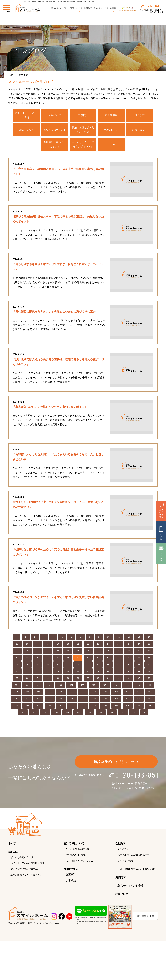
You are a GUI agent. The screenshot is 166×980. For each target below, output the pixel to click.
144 (83, 706)
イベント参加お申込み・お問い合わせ (137, 870)
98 (149, 679)
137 (150, 699)
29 (17, 652)
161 (134, 713)
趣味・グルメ (26, 130)
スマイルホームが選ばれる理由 (133, 856)
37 (98, 652)
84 (149, 672)
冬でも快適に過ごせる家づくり (26, 876)
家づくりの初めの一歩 (22, 858)
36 (88, 652)
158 (101, 713)
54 (129, 658)
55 (139, 658)
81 (118, 672)
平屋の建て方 (111, 130)
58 (27, 665)
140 (38, 706)
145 (94, 706)
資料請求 (120, 878)
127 (38, 699)
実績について (72, 870)
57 (17, 665)
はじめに (13, 852)
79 (98, 672)
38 (108, 652)
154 (56, 713)
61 (58, 665)
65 (98, 665)
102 (49, 686)
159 (112, 713)
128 (50, 699)
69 (139, 665)
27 (139, 645)
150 (150, 706)
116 (61, 693)
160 (123, 713)
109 (127, 686)
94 (108, 679)
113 (27, 693)
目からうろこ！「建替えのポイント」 (83, 144)
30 (27, 652)
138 (16, 706)
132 (94, 699)
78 (88, 672)
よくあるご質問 (125, 862)
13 (139, 638)
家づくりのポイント (55, 130)
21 (78, 645)
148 (128, 706)
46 (47, 658)
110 (138, 686)
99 (16, 686)
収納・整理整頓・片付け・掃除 (83, 130)
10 (108, 638)
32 (47, 652)
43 (17, 658)
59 (37, 665)
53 (118, 658)
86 (27, 679)
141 (50, 706)
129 (61, 699)
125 (16, 699)
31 (37, 652)
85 (17, 679)
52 (108, 658)
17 (37, 645)
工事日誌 (83, 115)
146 (105, 706)
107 (105, 686)
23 (98, 645)
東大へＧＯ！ (140, 130)
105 (83, 686)
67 (118, 665)
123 (139, 693)
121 (116, 693)
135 (128, 699)
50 (88, 658)
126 (27, 699)
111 (149, 686)
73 (37, 672)
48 (68, 658)
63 (78, 665)
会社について (124, 850)
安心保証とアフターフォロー (81, 862)
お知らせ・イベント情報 (26, 115)
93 (98, 679)
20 (68, 645)
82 (129, 672)
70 (149, 665)
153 (45, 713)
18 (47, 645)
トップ (12, 844)
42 (149, 652)
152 (34, 713)
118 (83, 693)
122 (128, 693)
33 (58, 652)
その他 (111, 144)
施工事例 (71, 8)
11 (119, 638)
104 (71, 686)
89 (58, 679)
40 (129, 652)
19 (58, 645)
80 (108, 672)
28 (149, 645)
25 (118, 645)
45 (37, 658)
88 (47, 679)
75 (58, 672)
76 (68, 672)
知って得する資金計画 (77, 850)
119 (94, 693)
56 (149, 658)
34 (68, 652)
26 (129, 645)
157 (90, 713)
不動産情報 (111, 115)
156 (78, 713)
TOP (11, 75)
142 (61, 706)
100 (27, 686)
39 (118, 652)
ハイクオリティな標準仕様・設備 (27, 864)
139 (27, 706)
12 (129, 638)
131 (83, 699)
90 (68, 679)
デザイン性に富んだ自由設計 (25, 870)
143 (72, 706)
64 (88, 665)
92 (88, 679)
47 (58, 658)
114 (38, 693)
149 (139, 706)
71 (17, 672)
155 (67, 713)
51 (98, 658)
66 (108, 665)
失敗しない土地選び (76, 856)
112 (16, 693)
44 (27, 658)
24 (108, 645)
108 (116, 686)
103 (60, 686)
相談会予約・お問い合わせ (116, 763)
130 (72, 699)
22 (88, 645)
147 (116, 706)
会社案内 (120, 844)
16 (27, 645)
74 (47, 672)
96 (129, 679)
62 (68, 665)
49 (78, 658)
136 (139, 699)
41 (139, 652)
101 (38, 686)
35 (78, 652)
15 (17, 645)
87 (37, 679)
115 (50, 693)
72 (27, 672)
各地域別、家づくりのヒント (55, 144)
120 (105, 693)
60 (47, 665)
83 (139, 672)
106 (94, 686)
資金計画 (140, 115)
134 (116, 699)
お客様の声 (88, 8)
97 (139, 679)
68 (129, 665)
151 (23, 713)
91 (78, 679)
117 (72, 693)
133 (105, 699)
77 (78, 672)
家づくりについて (74, 844)
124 (150, 693)
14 (149, 638)
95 (118, 679)
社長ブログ (55, 115)
